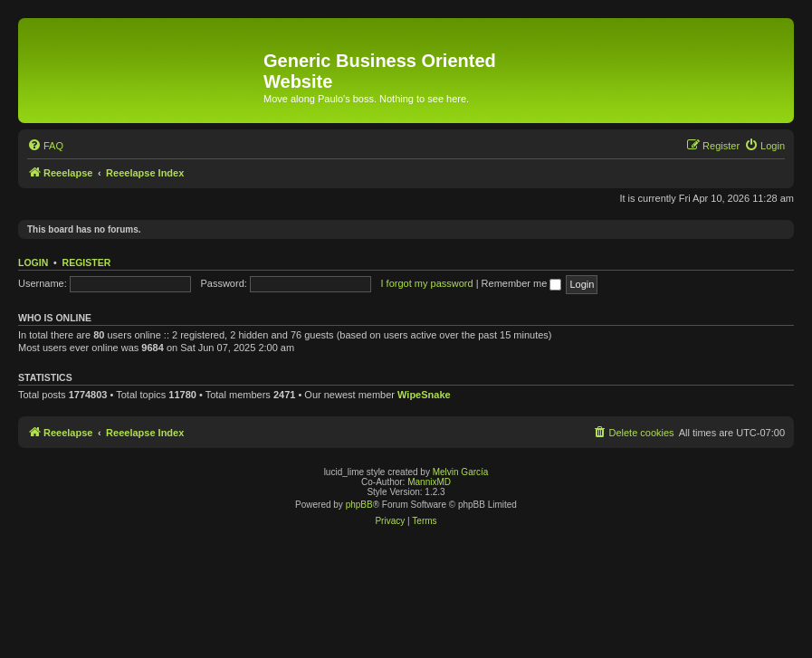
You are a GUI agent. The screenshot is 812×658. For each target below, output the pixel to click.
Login (33, 262)
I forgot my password (427, 283)
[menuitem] (45, 146)
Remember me (522, 283)
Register (87, 262)
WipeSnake (424, 395)
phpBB (359, 505)
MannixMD (429, 482)
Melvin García (461, 472)
